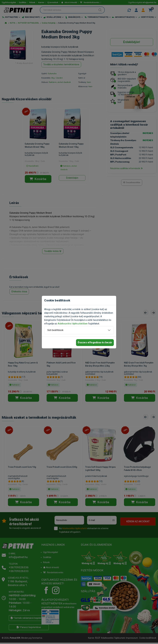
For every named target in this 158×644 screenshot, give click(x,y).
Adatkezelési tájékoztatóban (73, 324)
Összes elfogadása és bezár (95, 342)
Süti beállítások (55, 330)
